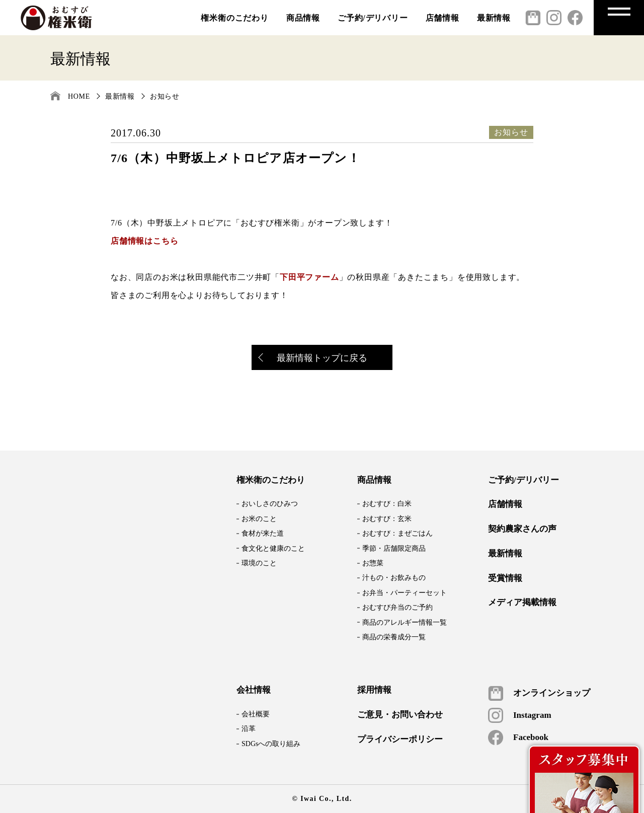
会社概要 (256, 714)
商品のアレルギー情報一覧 (405, 622)
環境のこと (259, 563)
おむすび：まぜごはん (397, 533)
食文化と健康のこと (273, 548)
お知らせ (165, 96)
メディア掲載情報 (522, 603)
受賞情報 (505, 578)
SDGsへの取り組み (271, 744)
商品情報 (303, 18)
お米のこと (259, 519)
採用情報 (374, 690)
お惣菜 (373, 563)
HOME (79, 96)
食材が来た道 (263, 533)
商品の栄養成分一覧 (394, 637)
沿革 (249, 729)
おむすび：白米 (387, 504)
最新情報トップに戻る (313, 359)
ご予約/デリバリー (373, 18)
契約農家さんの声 (522, 529)
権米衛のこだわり (234, 18)
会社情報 (254, 690)
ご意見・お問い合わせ (400, 715)
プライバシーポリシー (400, 740)
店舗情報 (442, 18)
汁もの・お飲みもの (394, 578)
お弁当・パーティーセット (405, 593)
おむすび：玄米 (387, 519)
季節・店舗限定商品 (394, 548)
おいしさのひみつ (270, 504)
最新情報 (494, 18)
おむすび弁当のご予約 (397, 607)
